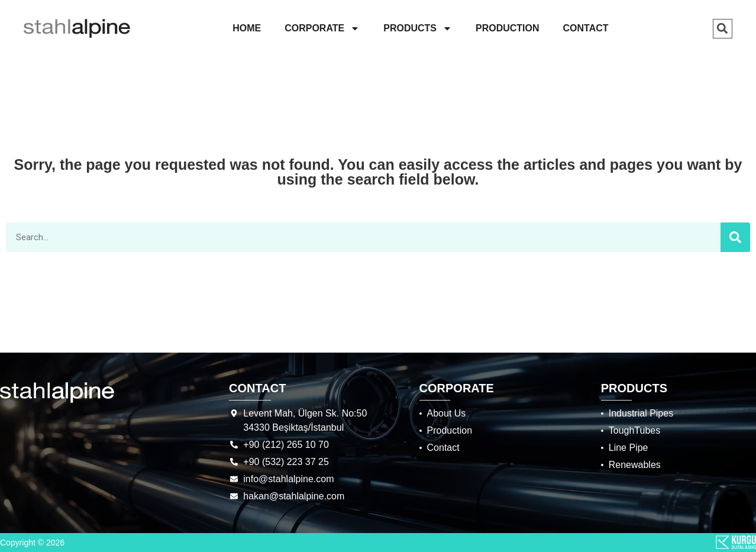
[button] (723, 29)
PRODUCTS (418, 28)
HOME (247, 28)
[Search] (735, 237)
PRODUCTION (508, 28)
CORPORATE (322, 28)
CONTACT (586, 28)
